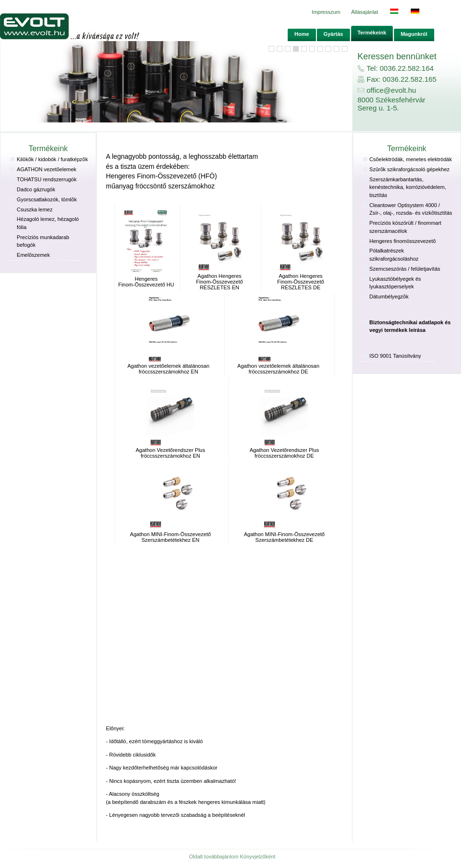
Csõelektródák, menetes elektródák (411, 159)
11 (345, 49)
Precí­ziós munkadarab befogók (43, 241)
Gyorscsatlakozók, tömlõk (47, 199)
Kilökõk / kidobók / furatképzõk (52, 159)
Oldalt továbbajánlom (214, 857)
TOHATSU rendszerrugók (47, 179)
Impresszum (326, 12)
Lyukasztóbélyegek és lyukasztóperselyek (395, 283)
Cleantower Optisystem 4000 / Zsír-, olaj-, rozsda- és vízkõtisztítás (411, 209)
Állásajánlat (365, 12)
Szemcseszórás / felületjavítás (405, 269)
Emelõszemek (33, 255)
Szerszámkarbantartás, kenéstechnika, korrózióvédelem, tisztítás (408, 187)
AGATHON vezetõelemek (47, 169)
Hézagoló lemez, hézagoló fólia (48, 223)
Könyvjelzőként (258, 857)
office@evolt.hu (391, 90)
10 (337, 49)
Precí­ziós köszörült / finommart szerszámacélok (405, 227)
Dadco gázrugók (36, 189)
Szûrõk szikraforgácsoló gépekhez (410, 169)
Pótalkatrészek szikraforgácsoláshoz (394, 255)
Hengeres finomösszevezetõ (403, 241)
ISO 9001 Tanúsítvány (395, 356)
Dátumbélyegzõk (389, 297)
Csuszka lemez (35, 209)
